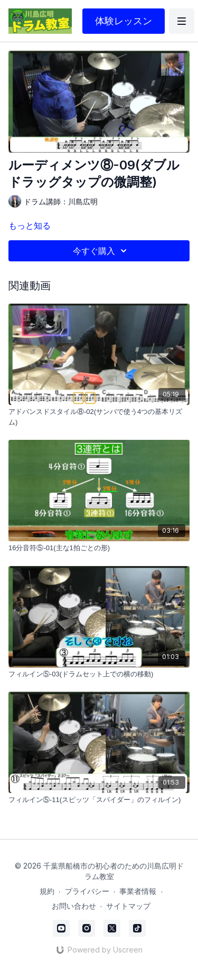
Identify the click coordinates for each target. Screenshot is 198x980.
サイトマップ (128, 906)
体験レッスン (124, 21)
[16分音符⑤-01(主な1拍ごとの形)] (99, 548)
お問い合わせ (74, 906)
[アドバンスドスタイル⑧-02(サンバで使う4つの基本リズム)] (99, 417)
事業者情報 (138, 891)
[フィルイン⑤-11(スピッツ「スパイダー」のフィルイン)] (99, 800)
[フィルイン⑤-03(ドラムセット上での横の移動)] (99, 674)
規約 (47, 891)
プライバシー (87, 891)
